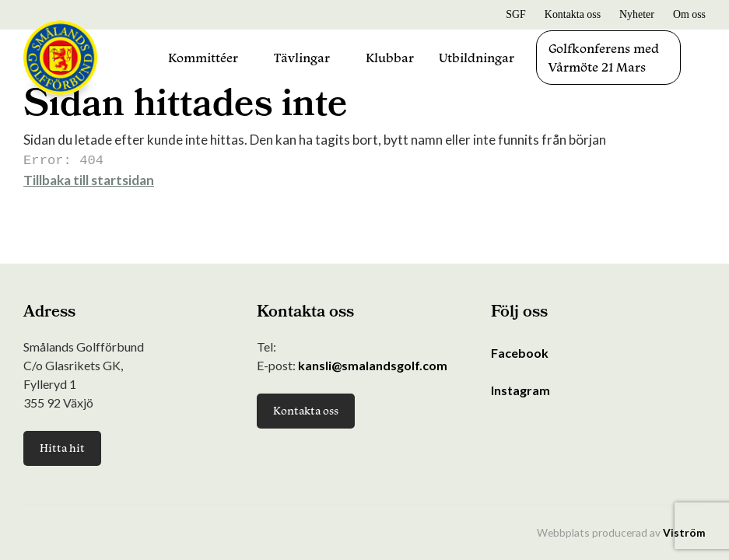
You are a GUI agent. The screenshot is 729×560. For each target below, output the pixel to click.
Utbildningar (477, 58)
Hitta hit (62, 448)
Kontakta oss (573, 14)
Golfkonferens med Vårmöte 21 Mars (604, 58)
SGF (516, 14)
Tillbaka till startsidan (89, 178)
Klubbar (390, 58)
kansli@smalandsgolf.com (373, 365)
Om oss (689, 14)
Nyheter (637, 14)
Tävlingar (302, 58)
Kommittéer (203, 58)
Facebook (520, 353)
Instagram (520, 390)
